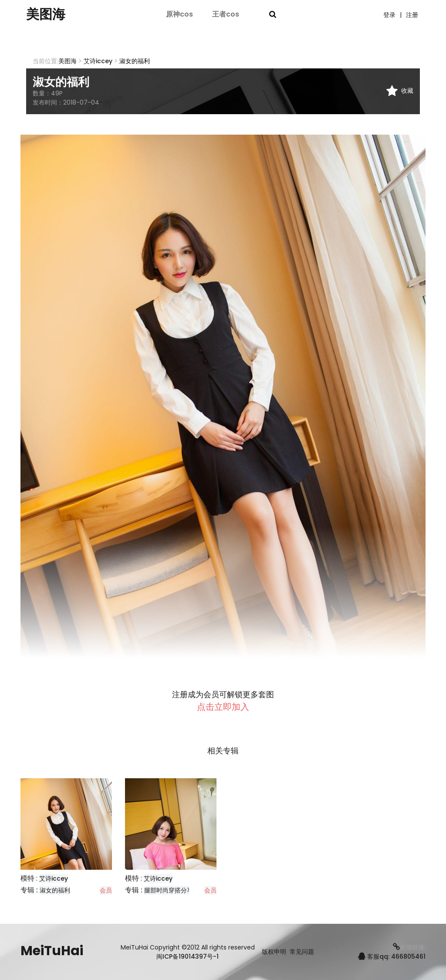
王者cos (226, 14)
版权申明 (274, 952)
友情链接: (409, 947)
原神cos (179, 14)
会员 (106, 890)
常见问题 (302, 952)
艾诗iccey (98, 61)
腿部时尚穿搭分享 (169, 890)
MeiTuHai (52, 951)
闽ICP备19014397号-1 (188, 956)
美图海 (46, 14)
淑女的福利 (55, 890)
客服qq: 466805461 (392, 956)
